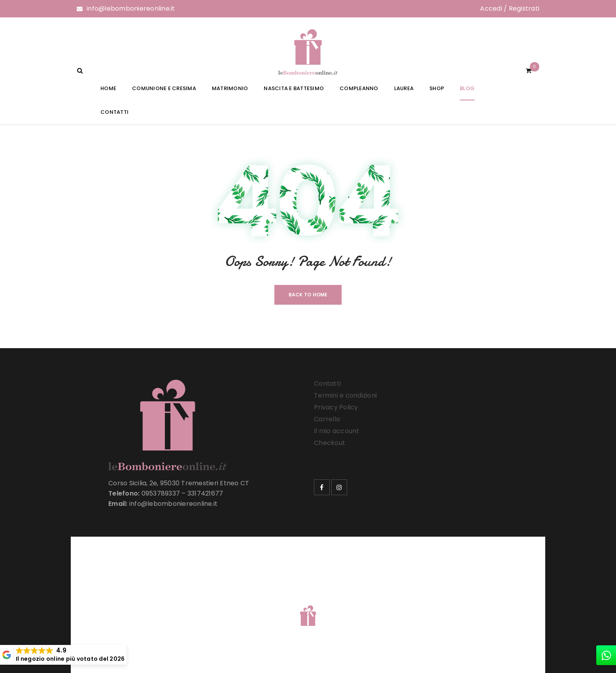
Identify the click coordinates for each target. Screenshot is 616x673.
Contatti (327, 384)
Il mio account (337, 431)
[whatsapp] (606, 655)
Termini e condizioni (345, 395)
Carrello (327, 419)
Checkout (330, 443)
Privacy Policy (336, 407)
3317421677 (205, 493)
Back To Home (308, 295)
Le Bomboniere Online (205, 606)
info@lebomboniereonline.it (131, 8)
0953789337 (161, 493)
